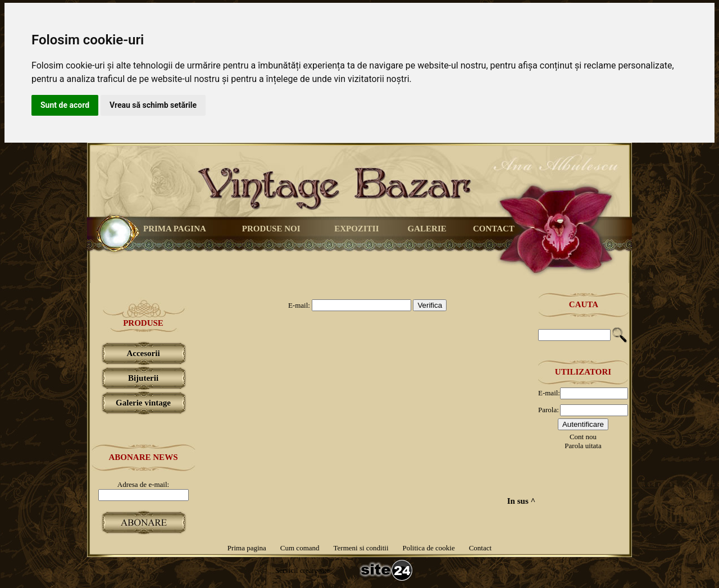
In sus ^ (521, 501)
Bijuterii (143, 378)
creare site (313, 570)
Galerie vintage (143, 403)
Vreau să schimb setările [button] (153, 105)
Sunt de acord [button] (65, 105)
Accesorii (143, 353)
